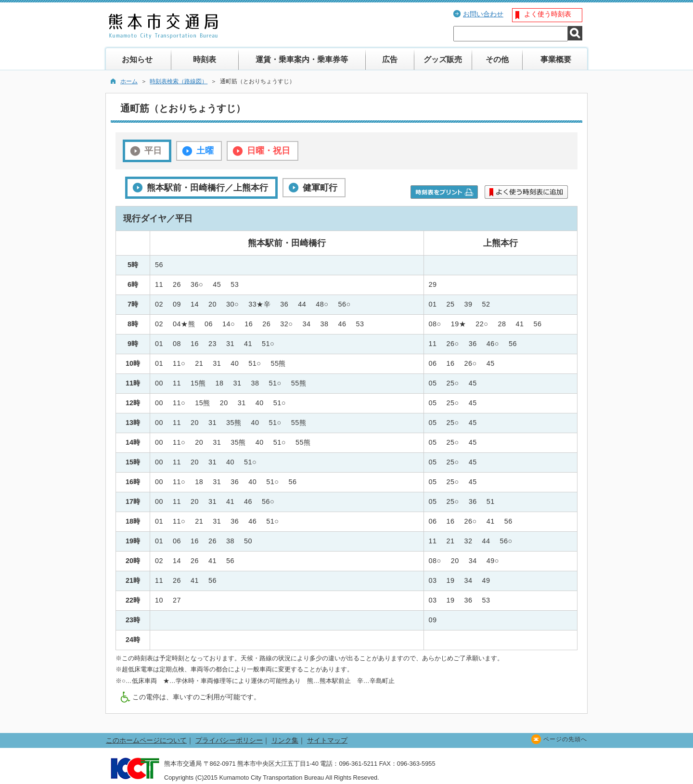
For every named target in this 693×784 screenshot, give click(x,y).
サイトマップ (327, 740)
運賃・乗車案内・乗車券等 (302, 59)
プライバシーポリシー (229, 740)
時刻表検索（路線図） (179, 81)
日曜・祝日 (269, 151)
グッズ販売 (443, 59)
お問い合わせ (483, 14)
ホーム (129, 81)
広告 (390, 59)
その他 (497, 59)
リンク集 (285, 740)
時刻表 (205, 59)
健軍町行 (320, 188)
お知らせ (137, 59)
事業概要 (556, 59)
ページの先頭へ (565, 739)
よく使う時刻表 (548, 14)
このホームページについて (146, 740)
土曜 (205, 151)
